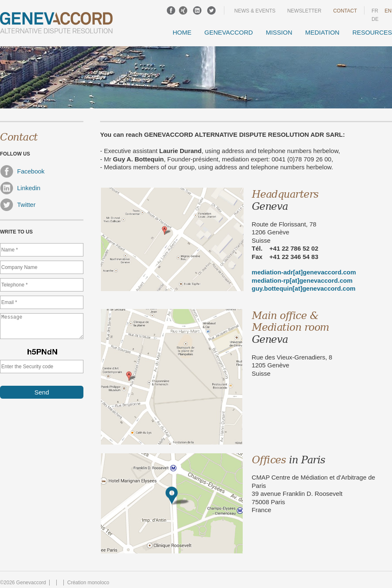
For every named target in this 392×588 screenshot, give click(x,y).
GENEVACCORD (229, 32)
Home (182, 32)
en (388, 11)
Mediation (322, 32)
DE (375, 19)
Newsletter (304, 11)
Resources (372, 32)
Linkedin (20, 188)
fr (375, 11)
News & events (255, 11)
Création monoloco (88, 583)
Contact (345, 11)
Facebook (22, 171)
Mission (279, 32)
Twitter (18, 205)
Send (41, 397)
